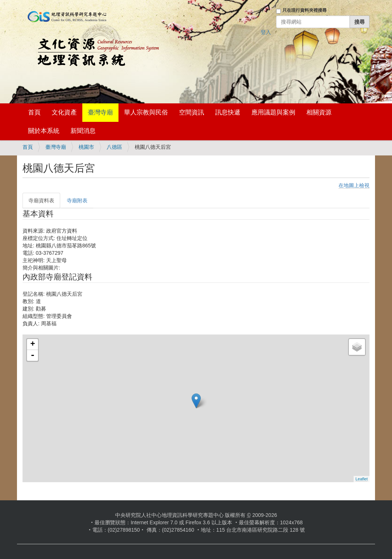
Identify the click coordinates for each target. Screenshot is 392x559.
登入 (266, 32)
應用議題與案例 (273, 112)
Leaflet (362, 479)
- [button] (32, 356)
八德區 (114, 147)
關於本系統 (44, 131)
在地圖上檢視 (354, 185)
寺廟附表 (77, 200)
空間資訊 (192, 112)
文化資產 (64, 112)
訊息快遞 (228, 112)
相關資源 (319, 112)
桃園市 (86, 147)
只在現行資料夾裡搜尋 (305, 10)
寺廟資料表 (41, 200)
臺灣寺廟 (100, 112)
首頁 (34, 112)
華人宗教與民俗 (146, 112)
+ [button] (33, 344)
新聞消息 (83, 131)
